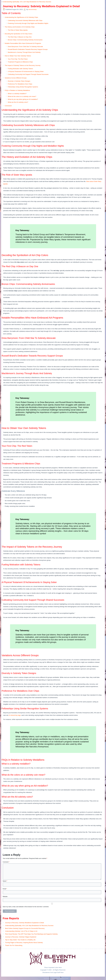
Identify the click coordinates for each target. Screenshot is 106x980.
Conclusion (8, 106)
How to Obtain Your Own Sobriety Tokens (18, 56)
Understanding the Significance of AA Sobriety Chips (21, 17)
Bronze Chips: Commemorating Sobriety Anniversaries (25, 40)
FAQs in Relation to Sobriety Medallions (17, 90)
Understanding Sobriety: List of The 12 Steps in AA (21, 931)
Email (5, 889)
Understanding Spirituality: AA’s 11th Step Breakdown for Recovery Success (27, 2)
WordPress (46, 978)
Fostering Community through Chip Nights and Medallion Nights (28, 23)
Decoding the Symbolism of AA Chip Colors (18, 34)
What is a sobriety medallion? (17, 94)
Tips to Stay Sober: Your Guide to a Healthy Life (20, 940)
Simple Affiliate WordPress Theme (60, 978)
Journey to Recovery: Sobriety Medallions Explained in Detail (24, 923)
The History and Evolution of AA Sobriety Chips (20, 27)
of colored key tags (15, 715)
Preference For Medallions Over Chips (20, 84)
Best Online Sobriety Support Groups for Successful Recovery (25, 928)
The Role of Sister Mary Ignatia (18, 30)
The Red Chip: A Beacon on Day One (20, 37)
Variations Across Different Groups (16, 78)
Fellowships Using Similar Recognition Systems (23, 87)
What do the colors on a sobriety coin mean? (22, 96)
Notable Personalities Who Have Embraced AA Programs (23, 43)
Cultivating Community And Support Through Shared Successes (28, 74)
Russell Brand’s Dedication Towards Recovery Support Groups (28, 49)
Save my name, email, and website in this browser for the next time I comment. (26, 907)
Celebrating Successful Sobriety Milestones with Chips (25, 20)
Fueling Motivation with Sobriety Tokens (20, 69)
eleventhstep (33, 9)
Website (5, 897)
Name (5, 881)
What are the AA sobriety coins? (18, 102)
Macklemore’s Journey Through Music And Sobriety (24, 52)
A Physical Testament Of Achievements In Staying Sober (26, 71)
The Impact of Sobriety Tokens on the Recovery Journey (23, 65)
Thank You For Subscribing (14, 945)
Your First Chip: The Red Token (18, 59)
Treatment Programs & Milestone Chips (20, 62)
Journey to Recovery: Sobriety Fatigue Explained (21, 937)
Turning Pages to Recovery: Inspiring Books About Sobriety (24, 943)
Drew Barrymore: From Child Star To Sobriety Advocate (25, 47)
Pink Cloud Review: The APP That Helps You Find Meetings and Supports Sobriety (31, 934)
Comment (6, 862)
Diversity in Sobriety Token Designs (19, 81)
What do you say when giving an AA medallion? (23, 99)
